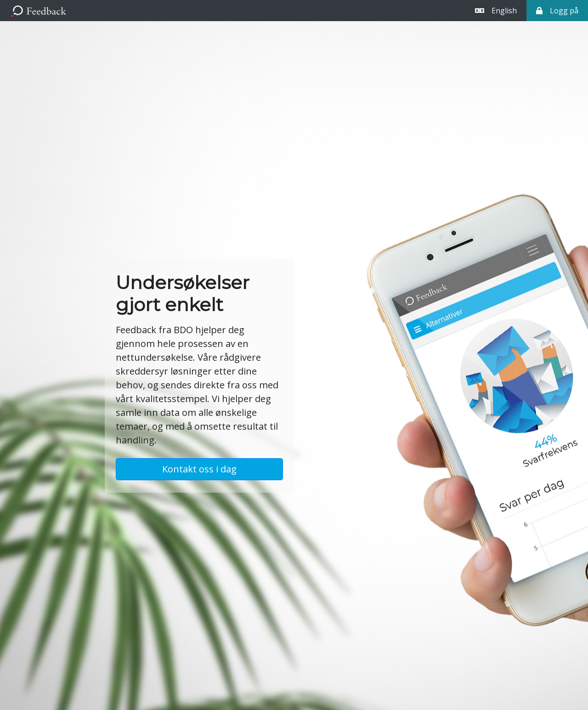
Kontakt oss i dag (199, 469)
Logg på (557, 11)
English (496, 11)
